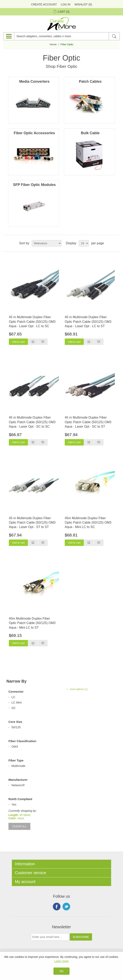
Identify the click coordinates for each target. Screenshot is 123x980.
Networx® (18, 785)
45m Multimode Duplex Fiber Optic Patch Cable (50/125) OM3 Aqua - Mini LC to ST (32, 623)
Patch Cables (90, 81)
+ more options (77, 689)
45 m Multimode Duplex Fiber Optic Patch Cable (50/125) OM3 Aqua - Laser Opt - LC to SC (32, 322)
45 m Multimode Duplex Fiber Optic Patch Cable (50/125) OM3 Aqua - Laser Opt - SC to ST (88, 422)
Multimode (18, 766)
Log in (66, 4)
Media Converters (34, 81)
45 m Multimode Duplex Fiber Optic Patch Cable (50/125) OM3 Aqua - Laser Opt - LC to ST (88, 322)
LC (13, 697)
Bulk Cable (90, 133)
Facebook (57, 907)
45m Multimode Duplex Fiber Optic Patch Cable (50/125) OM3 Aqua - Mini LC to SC (88, 523)
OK (61, 971)
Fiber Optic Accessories (34, 133)
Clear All (19, 826)
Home (53, 44)
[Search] (114, 36)
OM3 (15, 746)
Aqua (21, 818)
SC (14, 708)
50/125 (16, 727)
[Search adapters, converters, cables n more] (61, 36)
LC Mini (17, 702)
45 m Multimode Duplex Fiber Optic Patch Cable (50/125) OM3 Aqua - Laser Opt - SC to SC (32, 422)
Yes (14, 804)
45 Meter (25, 815)
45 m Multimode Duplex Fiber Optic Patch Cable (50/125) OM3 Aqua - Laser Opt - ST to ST (32, 523)
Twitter (66, 907)
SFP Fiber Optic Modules (34, 185)
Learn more (61, 961)
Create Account (44, 4)
